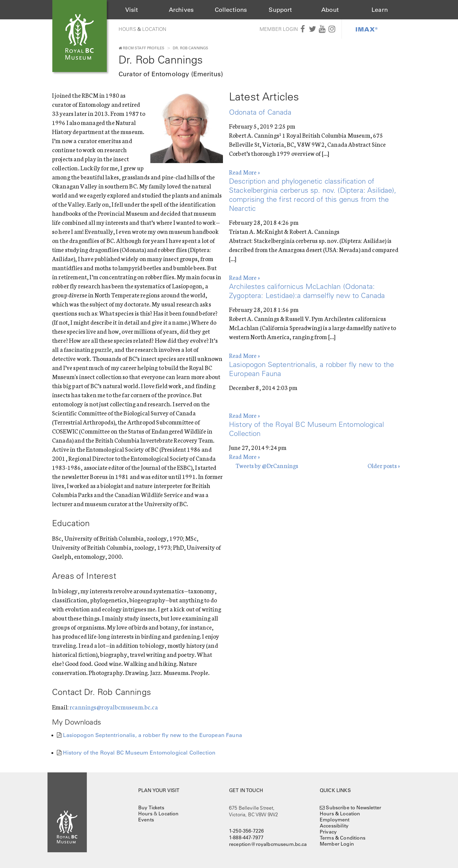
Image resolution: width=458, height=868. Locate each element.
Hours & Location (340, 814)
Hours (127, 29)
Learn (380, 10)
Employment (335, 820)
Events (146, 820)
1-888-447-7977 (246, 837)
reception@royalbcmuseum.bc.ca (268, 844)
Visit (132, 10)
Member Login (279, 29)
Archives (181, 10)
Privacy (328, 832)
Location (154, 29)
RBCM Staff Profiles (141, 48)
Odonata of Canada (260, 112)
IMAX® (367, 29)
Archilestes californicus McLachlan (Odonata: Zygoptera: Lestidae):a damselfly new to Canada (307, 291)
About (330, 10)
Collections (231, 10)
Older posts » (384, 465)
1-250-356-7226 (246, 831)
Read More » (244, 172)
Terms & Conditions (343, 838)
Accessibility (334, 826)
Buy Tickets (151, 807)
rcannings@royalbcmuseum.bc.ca (114, 707)
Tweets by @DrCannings (267, 465)
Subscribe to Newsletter (353, 807)
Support (280, 10)
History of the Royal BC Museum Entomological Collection (139, 753)
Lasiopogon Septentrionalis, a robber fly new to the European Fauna (152, 735)
